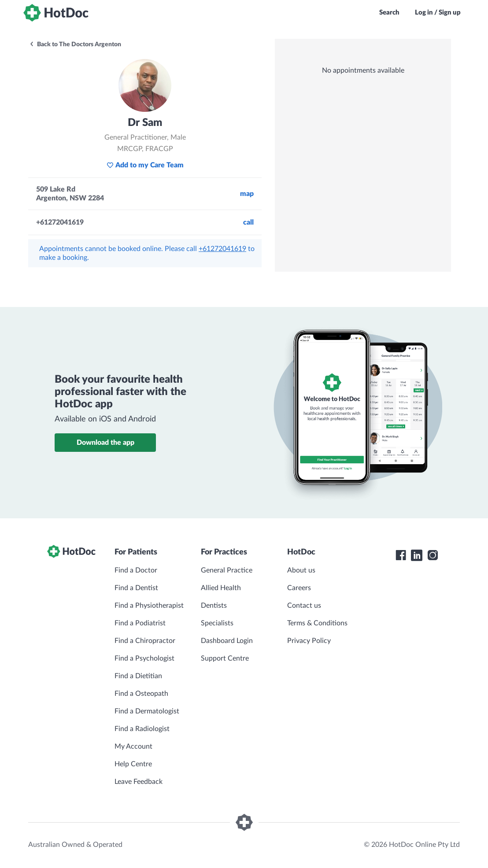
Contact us (304, 606)
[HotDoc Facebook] (401, 555)
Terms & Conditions (317, 623)
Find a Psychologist (144, 658)
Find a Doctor (136, 570)
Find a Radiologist (142, 729)
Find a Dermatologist (147, 711)
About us (301, 570)
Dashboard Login (227, 641)
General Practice (227, 570)
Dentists (214, 606)
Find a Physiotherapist (149, 606)
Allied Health (221, 588)
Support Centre (225, 658)
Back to (75, 44)
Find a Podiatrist (140, 623)
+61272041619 (222, 249)
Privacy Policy (309, 641)
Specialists (217, 623)
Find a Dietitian (138, 676)
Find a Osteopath (141, 694)
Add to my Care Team (145, 165)
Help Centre (133, 764)
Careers (299, 588)
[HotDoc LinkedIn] (417, 555)
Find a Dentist (136, 588)
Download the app (105, 443)
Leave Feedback (139, 782)
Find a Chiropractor (145, 641)
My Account (133, 746)
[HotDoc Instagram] (433, 555)
